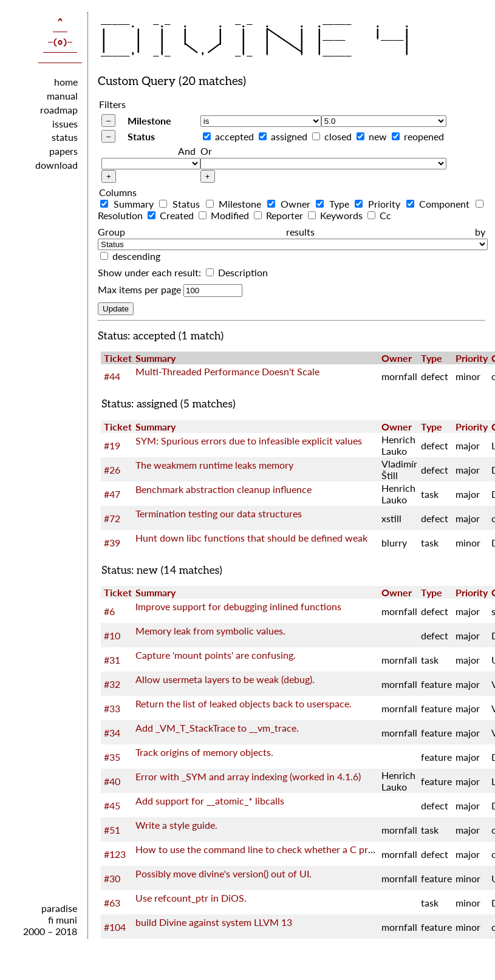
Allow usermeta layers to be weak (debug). (225, 679)
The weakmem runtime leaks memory (214, 465)
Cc (379, 215)
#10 (112, 635)
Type (334, 204)
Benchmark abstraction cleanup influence (224, 489)
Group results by (292, 232)
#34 (112, 733)
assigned (289, 136)
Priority (379, 204)
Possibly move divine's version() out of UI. (224, 873)
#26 (112, 470)
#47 (112, 494)
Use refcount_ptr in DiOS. (191, 898)
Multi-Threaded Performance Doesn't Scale (227, 371)
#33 (112, 708)
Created (172, 215)
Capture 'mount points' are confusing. (216, 655)
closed (338, 136)
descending (136, 256)
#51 (112, 830)
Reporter (280, 215)
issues (65, 124)
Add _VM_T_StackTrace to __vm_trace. (217, 728)
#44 (112, 376)
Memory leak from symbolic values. (210, 631)
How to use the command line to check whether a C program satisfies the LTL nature (315, 849)
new (378, 136)
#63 (112, 903)
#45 (112, 805)
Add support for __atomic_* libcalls (210, 801)
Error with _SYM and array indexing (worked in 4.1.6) (248, 776)
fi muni (63, 920)
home (66, 82)
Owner (290, 204)
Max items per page (139, 289)
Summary (128, 204)
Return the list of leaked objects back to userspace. (244, 703)
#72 (112, 518)
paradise (59, 908)
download (56, 165)
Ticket (118, 358)
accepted (234, 136)
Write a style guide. (176, 825)
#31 (112, 660)
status (65, 137)
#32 (112, 684)
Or (206, 151)
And (187, 151)
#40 (112, 781)
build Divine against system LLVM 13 (214, 922)
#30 (112, 878)
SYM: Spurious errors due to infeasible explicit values (249, 441)
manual (62, 96)
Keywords (336, 215)
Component (440, 204)
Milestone (149, 121)
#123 (115, 854)
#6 (109, 611)
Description (237, 272)
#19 (112, 445)
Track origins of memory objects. (204, 752)
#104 (115, 927)
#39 (112, 543)
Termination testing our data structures (219, 513)
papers (63, 151)
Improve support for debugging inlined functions (238, 606)
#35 (112, 757)
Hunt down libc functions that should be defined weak (251, 538)
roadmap (59, 110)
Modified (225, 215)
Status (141, 136)
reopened (424, 136)
